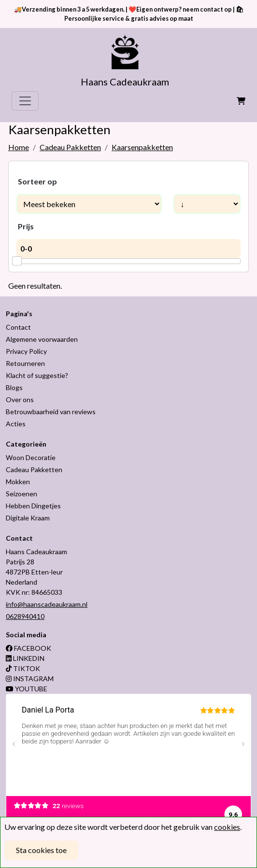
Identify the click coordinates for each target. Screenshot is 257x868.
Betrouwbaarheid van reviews (51, 412)
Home (19, 147)
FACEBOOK (29, 648)
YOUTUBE (27, 689)
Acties (16, 424)
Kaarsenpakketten (142, 147)
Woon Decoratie (31, 457)
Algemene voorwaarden (42, 339)
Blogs (14, 387)
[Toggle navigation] (25, 101)
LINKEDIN (25, 658)
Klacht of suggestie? (37, 375)
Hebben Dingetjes (33, 506)
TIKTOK (23, 668)
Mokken (18, 482)
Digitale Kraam (28, 518)
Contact (18, 327)
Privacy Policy (26, 351)
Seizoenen (21, 494)
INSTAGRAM (30, 679)
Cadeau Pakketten (70, 147)
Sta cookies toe (41, 850)
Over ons (20, 399)
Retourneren (25, 363)
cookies (227, 827)
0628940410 (25, 616)
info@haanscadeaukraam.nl (47, 604)
